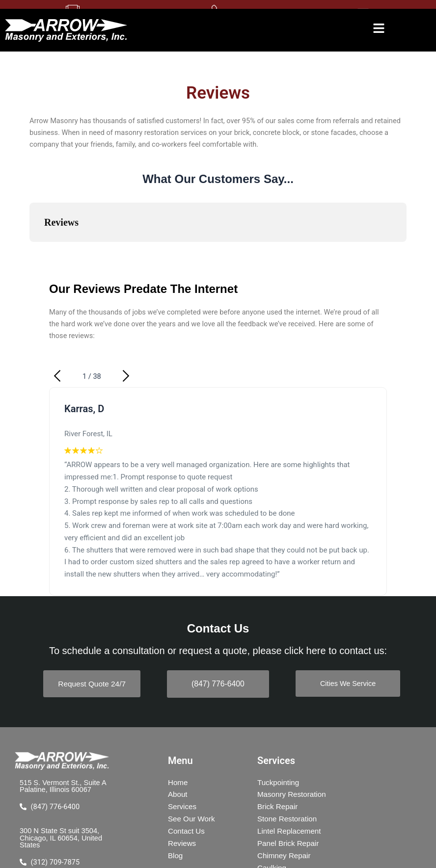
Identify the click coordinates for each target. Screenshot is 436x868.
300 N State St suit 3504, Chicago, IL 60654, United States (61, 839)
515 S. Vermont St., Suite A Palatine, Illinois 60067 (63, 787)
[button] (379, 30)
